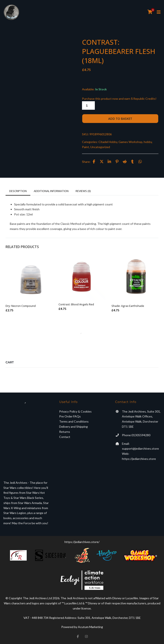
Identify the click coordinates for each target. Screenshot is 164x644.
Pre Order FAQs (70, 416)
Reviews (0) (83, 191)
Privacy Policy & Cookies (75, 411)
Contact (65, 437)
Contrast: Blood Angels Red (76, 304)
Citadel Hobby (108, 142)
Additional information (51, 191)
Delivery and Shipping (73, 427)
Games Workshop (130, 142)
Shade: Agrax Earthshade (128, 306)
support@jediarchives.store (140, 448)
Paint (86, 147)
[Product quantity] (88, 105)
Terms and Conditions (74, 421)
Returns (65, 432)
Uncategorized (100, 147)
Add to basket (120, 119)
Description (18, 191)
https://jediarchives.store (139, 459)
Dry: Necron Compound (21, 306)
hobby (148, 142)
